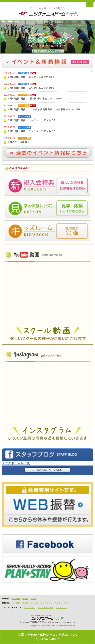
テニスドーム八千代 (16, 463)
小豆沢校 (34, 603)
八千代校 (16, 603)
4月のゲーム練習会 (19, 142)
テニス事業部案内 (45, 607)
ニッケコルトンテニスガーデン (54, 603)
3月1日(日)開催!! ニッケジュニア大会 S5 (32, 120)
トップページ (30, 607)
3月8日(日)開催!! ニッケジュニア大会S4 (31, 77)
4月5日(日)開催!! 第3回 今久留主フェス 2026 (35, 99)
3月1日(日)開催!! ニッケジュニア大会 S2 (32, 131)
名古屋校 (16, 599)
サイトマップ (62, 607)
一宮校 (25, 599)
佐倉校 (25, 603)
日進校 (33, 599)
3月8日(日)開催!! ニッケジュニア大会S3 (31, 88)
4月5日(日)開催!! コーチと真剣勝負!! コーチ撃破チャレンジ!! (44, 109)
